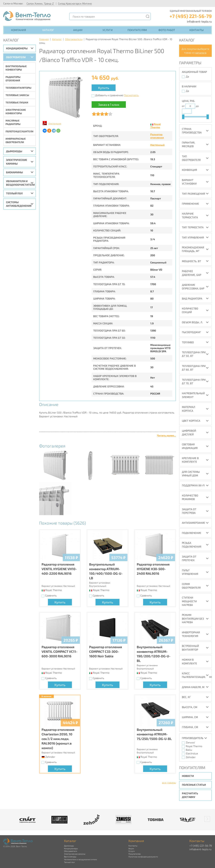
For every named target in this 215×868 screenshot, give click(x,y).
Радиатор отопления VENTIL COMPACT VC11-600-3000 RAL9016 (59, 651)
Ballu (189, 750)
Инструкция (55, 123)
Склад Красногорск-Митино (75, 3)
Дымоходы (14, 151)
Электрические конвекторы (16, 111)
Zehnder (191, 757)
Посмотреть (131, 95)
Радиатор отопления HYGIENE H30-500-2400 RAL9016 (153, 569)
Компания (19, 30)
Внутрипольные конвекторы (16, 68)
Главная (44, 39)
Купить (104, 88)
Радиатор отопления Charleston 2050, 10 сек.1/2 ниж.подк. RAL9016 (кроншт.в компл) (58, 739)
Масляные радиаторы (13, 122)
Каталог (48, 30)
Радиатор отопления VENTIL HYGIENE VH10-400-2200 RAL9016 (59, 569)
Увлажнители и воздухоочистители (20, 183)
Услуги (108, 30)
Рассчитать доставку (190, 795)
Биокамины (14, 172)
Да (187, 76)
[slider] (183, 117)
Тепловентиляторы (19, 88)
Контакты (196, 30)
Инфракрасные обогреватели (16, 140)
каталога (201, 53)
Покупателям (137, 30)
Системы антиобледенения (19, 204)
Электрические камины (17, 162)
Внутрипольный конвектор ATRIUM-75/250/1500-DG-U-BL (154, 734)
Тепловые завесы (17, 95)
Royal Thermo (156, 126)
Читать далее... (166, 435)
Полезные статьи (194, 785)
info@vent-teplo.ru (199, 21)
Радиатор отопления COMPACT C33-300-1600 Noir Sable (106, 651)
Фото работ (167, 30)
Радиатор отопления (157, 136)
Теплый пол (14, 193)
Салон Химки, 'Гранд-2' (40, 3)
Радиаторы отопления (13, 79)
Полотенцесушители (19, 131)
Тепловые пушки (17, 102)
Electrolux (192, 753)
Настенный (157, 145)
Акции (78, 30)
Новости (188, 776)
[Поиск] (148, 16)
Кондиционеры (17, 48)
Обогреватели (16, 57)
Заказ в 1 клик (109, 105)
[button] (207, 819)
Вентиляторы (70, 857)
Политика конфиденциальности (143, 857)
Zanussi (190, 742)
